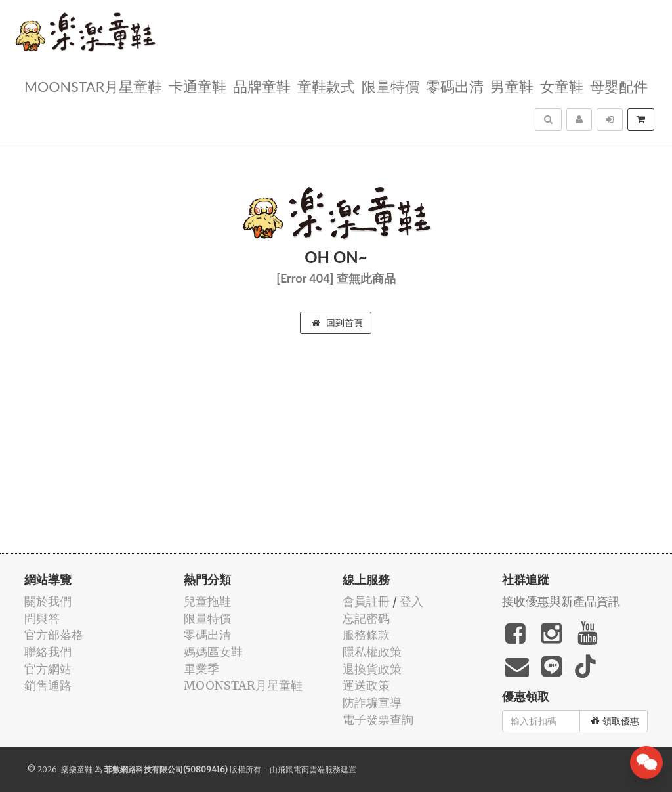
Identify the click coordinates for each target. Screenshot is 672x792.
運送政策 (366, 685)
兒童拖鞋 (207, 601)
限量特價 (390, 86)
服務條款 (366, 635)
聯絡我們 (48, 652)
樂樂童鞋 (77, 769)
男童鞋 (512, 86)
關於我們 (48, 601)
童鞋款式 (326, 86)
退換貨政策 (372, 669)
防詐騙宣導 (372, 702)
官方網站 (48, 669)
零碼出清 (455, 86)
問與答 (42, 618)
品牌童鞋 (262, 86)
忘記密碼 (366, 618)
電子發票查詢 (378, 719)
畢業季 (201, 669)
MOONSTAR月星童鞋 (93, 86)
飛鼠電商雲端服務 (309, 769)
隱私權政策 (372, 652)
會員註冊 (366, 601)
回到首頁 (337, 323)
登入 (411, 601)
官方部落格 (54, 635)
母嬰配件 (619, 86)
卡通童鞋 (198, 86)
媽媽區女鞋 (213, 652)
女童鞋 (562, 86)
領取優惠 (615, 721)
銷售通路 (48, 685)
